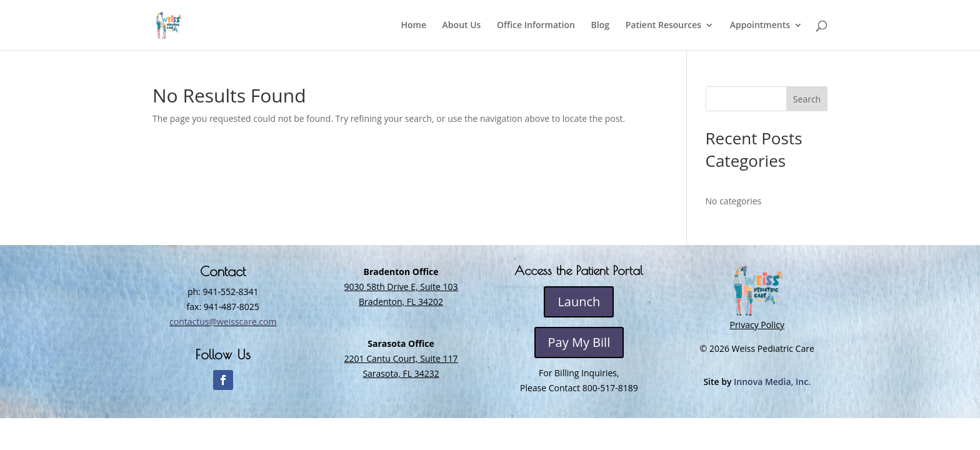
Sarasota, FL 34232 (401, 373)
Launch (579, 302)
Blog (600, 26)
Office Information (536, 26)
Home (413, 26)
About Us (462, 26)
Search (807, 99)
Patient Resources (663, 26)
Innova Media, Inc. (772, 382)
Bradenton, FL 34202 (401, 302)
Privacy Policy (757, 325)
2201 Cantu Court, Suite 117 (401, 358)
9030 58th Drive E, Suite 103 (401, 287)
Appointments (760, 26)
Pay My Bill (579, 342)
